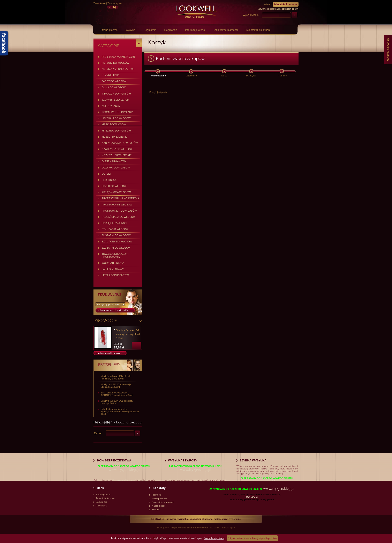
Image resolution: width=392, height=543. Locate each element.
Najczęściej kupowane (163, 502)
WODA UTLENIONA (113, 263)
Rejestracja (102, 506)
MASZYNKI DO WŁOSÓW (116, 131)
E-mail (98, 433)
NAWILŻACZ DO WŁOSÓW (117, 149)
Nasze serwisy (388, 50)
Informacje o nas (195, 30)
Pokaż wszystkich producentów (114, 310)
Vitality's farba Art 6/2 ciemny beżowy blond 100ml (128, 334)
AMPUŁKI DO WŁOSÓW (115, 63)
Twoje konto (100, 3)
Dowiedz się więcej (214, 538)
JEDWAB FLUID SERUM (115, 100)
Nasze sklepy (159, 506)
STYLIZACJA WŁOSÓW (115, 229)
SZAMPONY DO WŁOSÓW (117, 242)
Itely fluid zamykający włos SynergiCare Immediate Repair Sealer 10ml (120, 412)
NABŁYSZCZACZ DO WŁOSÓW (120, 143)
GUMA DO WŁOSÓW (114, 88)
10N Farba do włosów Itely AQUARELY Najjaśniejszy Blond (117, 394)
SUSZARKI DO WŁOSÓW (116, 235)
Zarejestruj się (115, 3)
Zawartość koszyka (106, 498)
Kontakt (156, 510)
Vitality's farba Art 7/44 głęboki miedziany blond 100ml (116, 377)
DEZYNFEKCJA (111, 75)
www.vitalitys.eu (125, 480)
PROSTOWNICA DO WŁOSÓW (119, 211)
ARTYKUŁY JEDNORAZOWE (118, 69)
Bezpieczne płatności (225, 30)
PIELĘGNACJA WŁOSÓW (116, 192)
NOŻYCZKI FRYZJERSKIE (117, 155)
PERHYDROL (109, 180)
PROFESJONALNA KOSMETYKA (120, 198)
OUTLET (107, 174)
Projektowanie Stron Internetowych (190, 528)
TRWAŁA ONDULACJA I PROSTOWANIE (115, 255)
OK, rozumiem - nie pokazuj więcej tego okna (252, 538)
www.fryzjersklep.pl (124, 470)
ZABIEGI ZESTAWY (113, 269)
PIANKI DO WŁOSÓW (114, 186)
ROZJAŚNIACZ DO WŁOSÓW (119, 217)
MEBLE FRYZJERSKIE (115, 137)
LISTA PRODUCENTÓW (115, 275)
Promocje (157, 495)
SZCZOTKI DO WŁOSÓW (116, 248)
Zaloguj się (101, 502)
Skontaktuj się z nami (259, 30)
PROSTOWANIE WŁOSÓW (117, 205)
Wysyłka (130, 30)
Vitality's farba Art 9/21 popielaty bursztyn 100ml (117, 402)
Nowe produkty (159, 498)
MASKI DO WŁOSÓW (114, 125)
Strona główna (109, 30)
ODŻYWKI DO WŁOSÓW (116, 168)
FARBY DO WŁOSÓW (114, 81)
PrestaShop (227, 528)
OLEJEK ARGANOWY (114, 161)
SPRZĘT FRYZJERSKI (114, 223)
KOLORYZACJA (111, 106)
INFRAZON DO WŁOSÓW (116, 94)
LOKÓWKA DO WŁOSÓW (116, 118)
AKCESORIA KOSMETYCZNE (119, 57)
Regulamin (150, 30)
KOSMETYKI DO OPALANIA (118, 112)
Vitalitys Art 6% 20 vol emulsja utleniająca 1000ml (116, 386)
